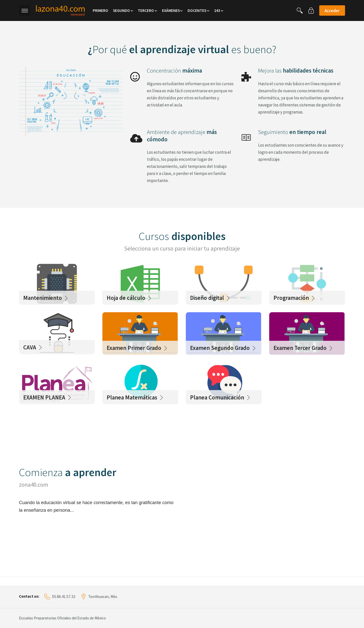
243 (217, 10)
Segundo (121, 10)
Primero (100, 10)
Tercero (146, 10)
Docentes (197, 10)
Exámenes (171, 10)
